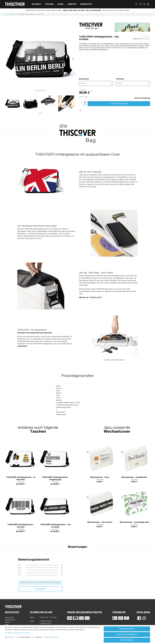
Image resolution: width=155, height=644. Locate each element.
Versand (8, 622)
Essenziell (11, 637)
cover (60, 4)
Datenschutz (9, 618)
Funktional (38, 637)
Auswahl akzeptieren (127, 635)
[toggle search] (136, 4)
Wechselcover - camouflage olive (134, 522)
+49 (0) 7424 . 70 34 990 (48, 618)
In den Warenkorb (119, 104)
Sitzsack (36, 4)
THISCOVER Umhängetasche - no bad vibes (21, 479)
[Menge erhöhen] (85, 102)
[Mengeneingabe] (81, 104)
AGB (7, 625)
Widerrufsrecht (10, 620)
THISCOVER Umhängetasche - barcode (21, 526)
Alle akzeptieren (127, 629)
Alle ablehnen (127, 640)
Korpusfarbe (84, 79)
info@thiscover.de (46, 621)
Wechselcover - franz (100, 477)
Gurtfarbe (120, 79)
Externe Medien (25, 637)
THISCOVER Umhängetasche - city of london (55, 526)
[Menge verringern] (85, 105)
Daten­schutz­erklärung (13, 633)
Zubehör (72, 4)
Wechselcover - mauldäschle (134, 477)
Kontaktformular (45, 624)
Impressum (26, 633)
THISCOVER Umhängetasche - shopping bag (55, 479)
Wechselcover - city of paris (100, 522)
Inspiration (86, 4)
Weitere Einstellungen (51, 637)
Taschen (49, 4)
